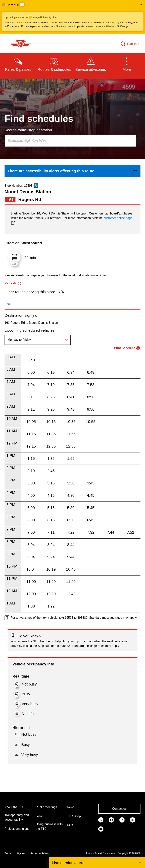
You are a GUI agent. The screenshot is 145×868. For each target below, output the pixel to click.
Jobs (39, 816)
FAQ (70, 825)
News (71, 807)
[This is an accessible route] (36, 186)
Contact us (119, 809)
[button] (72, 17)
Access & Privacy (40, 853)
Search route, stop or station (28, 130)
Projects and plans (17, 829)
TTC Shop (74, 816)
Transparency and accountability (17, 817)
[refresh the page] (13, 283)
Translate (133, 44)
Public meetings (46, 807)
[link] (72, 171)
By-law (21, 853)
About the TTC (14, 807)
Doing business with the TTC (49, 826)
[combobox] (70, 141)
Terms (8, 853)
